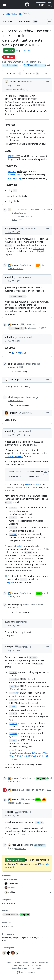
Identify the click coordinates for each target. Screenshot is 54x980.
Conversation (13, 73)
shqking (12, 364)
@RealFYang (11, 288)
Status (33, 963)
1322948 (48, 210)
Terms (9, 963)
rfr (38, 265)
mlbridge (10, 337)
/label (35, 311)
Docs (15, 965)
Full (14, 353)
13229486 (21, 353)
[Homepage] (27, 5)
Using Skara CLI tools (17, 196)
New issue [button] (9, 50)
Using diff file (13, 201)
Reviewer (42, 134)
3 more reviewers (27, 879)
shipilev (12, 397)
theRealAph (14, 605)
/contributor (21, 487)
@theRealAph (29, 178)
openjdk (11, 14)
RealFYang (7, 62)
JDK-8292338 (14, 156)
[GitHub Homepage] (18, 972)
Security (25, 963)
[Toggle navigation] (4, 5)
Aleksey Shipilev (16, 175)
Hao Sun (12, 171)
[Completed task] (7, 130)
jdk (20, 14)
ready (39, 593)
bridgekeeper (12, 228)
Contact (22, 965)
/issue (34, 487)
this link (19, 546)
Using (12, 190)
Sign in (41, 5)
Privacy (17, 963)
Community (43, 963)
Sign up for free (15, 860)
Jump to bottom (23, 51)
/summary (10, 487)
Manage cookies (34, 965)
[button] (49, 65)
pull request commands (28, 484)
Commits (33, 73)
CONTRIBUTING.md (14, 456)
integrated (41, 778)
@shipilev (29, 175)
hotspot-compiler (16, 328)
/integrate (35, 568)
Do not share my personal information (27, 968)
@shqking (22, 171)
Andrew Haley (15, 178)
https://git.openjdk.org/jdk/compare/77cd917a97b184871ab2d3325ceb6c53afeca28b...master (29, 756)
